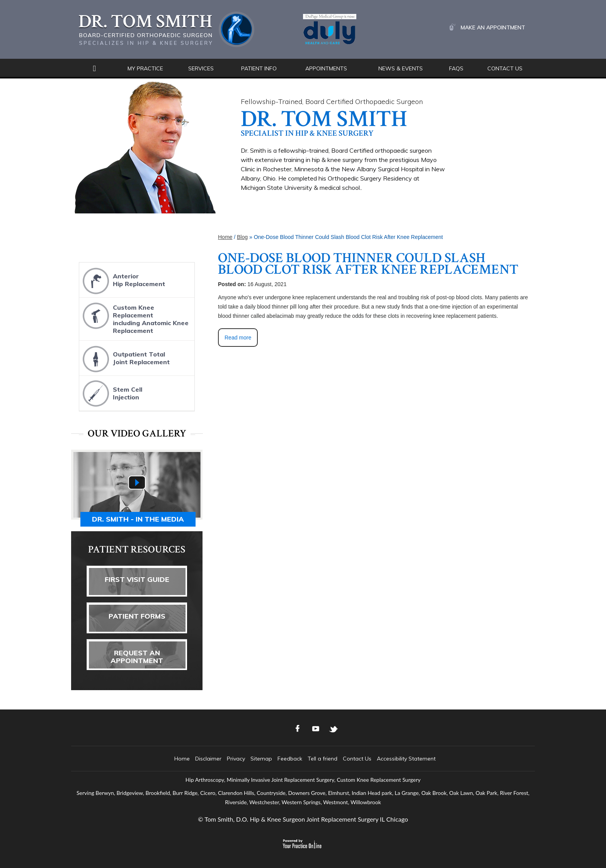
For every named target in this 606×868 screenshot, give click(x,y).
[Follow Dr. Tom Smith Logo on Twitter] (334, 729)
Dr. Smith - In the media (138, 519)
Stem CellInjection (111, 394)
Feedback (290, 759)
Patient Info (259, 68)
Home (94, 69)
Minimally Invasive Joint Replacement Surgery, (281, 780)
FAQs (456, 68)
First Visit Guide (137, 579)
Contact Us (505, 68)
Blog (242, 237)
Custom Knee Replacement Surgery (379, 780)
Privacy (236, 759)
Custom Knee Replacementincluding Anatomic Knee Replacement (135, 317)
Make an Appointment (493, 27)
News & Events (401, 68)
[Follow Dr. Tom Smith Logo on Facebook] (298, 729)
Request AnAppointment (137, 657)
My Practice (145, 68)
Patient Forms (137, 616)
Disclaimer (208, 759)
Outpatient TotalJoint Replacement (125, 359)
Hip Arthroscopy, (205, 780)
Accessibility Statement (406, 759)
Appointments (326, 68)
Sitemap (261, 759)
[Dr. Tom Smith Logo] (167, 29)
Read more (238, 338)
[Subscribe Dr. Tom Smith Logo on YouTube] (316, 729)
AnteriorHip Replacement (123, 281)
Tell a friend (323, 759)
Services (201, 68)
